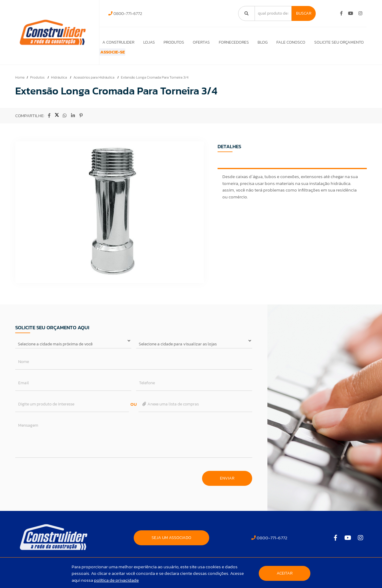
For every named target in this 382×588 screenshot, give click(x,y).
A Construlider (114, 42)
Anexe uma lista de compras (170, 412)
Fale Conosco (290, 42)
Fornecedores (232, 42)
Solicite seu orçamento (339, 42)
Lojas (145, 42)
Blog (261, 42)
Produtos (171, 42)
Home (20, 85)
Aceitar (285, 573)
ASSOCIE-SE (119, 56)
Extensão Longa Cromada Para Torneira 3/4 (155, 85)
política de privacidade (116, 580)
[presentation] (61, 483)
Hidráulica (59, 85)
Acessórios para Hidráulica (94, 85)
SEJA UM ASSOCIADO (171, 546)
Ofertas (199, 42)
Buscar (304, 13)
